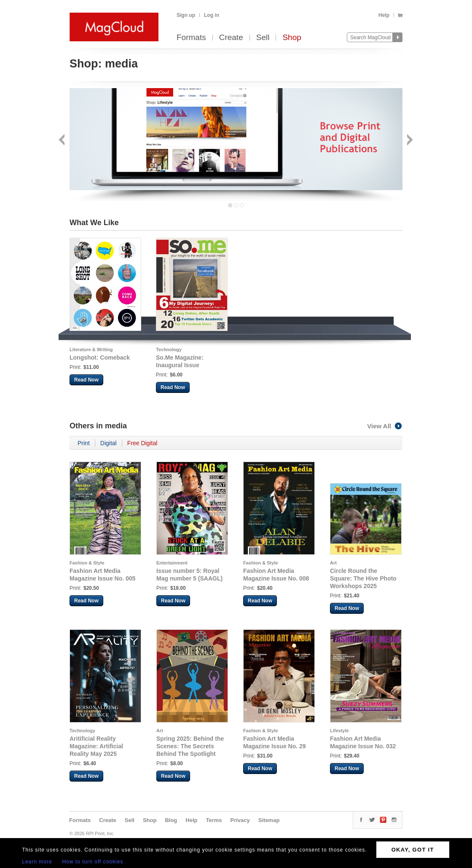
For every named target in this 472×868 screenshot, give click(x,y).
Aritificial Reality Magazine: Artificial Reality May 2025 (96, 746)
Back (63, 141)
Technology (169, 349)
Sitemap (269, 820)
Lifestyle (339, 731)
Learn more (37, 862)
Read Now (86, 380)
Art (333, 563)
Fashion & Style (87, 563)
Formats (191, 38)
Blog (171, 820)
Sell (263, 38)
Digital (109, 443)
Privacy (240, 820)
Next (409, 141)
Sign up (186, 15)
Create (231, 38)
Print (84, 443)
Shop (292, 38)
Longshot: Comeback (100, 357)
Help (384, 15)
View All (385, 426)
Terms (214, 820)
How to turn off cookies (93, 862)
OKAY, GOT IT (413, 850)
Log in (212, 15)
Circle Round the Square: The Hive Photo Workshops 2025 (363, 578)
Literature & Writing (91, 349)
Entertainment (172, 563)
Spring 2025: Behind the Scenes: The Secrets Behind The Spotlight (190, 746)
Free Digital (142, 443)
